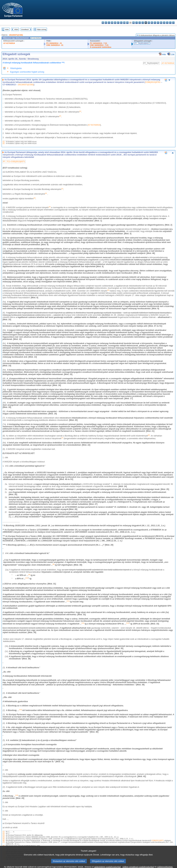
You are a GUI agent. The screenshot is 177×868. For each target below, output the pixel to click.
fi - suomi (170, 23)
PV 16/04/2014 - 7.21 (99, 43)
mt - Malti (149, 23)
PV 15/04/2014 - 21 (54, 43)
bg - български (103, 23)
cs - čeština (109, 23)
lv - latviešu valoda (140, 23)
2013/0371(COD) (16, 35)
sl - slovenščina (167, 23)
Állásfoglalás (16, 68)
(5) (4, 839)
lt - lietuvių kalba (143, 23)
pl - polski (155, 23)
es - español (106, 23)
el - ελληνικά (121, 23)
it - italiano (137, 23)
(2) (4, 143)
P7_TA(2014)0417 (142, 43)
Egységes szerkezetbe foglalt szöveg (27, 72)
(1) (4, 142)
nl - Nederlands (152, 23)
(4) (4, 837)
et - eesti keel (118, 23)
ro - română (161, 23)
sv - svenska (173, 23)
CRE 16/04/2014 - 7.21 (99, 45)
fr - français (127, 23)
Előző (16, 29)
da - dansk (112, 23)
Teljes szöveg (42, 29)
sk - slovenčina (164, 23)
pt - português (158, 23)
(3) (4, 835)
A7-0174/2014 (9, 43)
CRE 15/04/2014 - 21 (55, 45)
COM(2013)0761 (153, 82)
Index (7, 29)
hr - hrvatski (134, 23)
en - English (124, 23)
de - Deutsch (115, 23)
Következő (25, 29)
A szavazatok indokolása (101, 47)
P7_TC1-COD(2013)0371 (14, 162)
